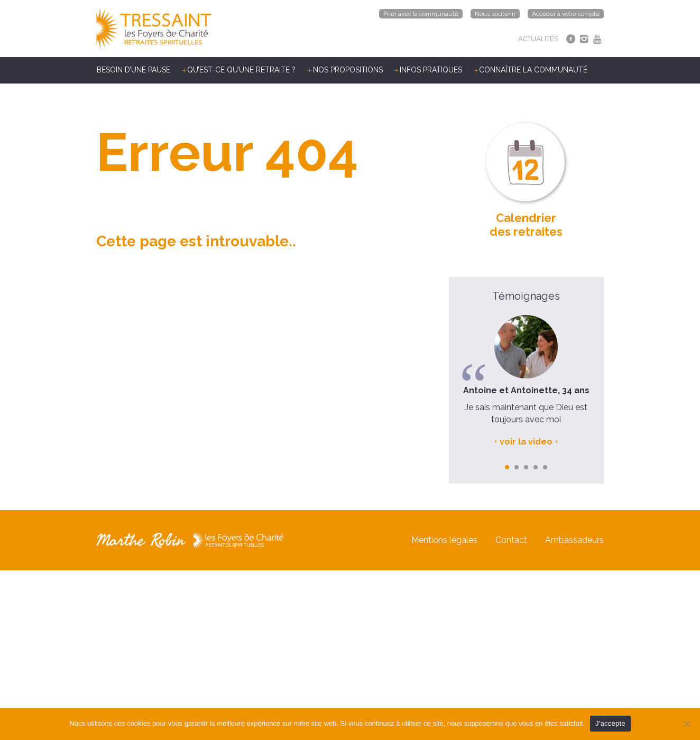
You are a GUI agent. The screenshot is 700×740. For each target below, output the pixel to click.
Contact (511, 540)
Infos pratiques (431, 70)
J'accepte (610, 723)
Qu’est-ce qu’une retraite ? (241, 70)
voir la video (526, 442)
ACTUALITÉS (538, 39)
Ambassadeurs (574, 540)
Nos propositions (348, 70)
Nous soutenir (495, 14)
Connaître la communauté (533, 70)
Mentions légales (444, 540)
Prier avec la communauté (421, 14)
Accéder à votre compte (566, 14)
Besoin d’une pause (133, 70)
